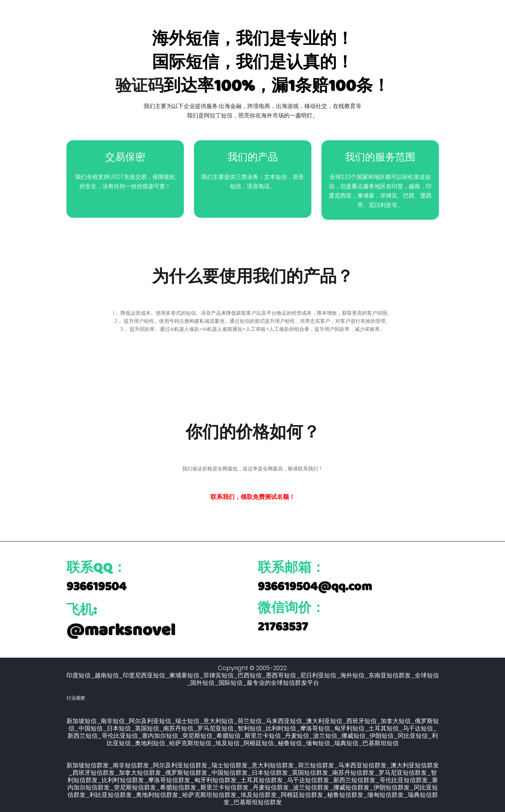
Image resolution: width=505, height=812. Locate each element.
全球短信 (427, 675)
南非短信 (113, 720)
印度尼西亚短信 (144, 675)
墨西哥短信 (281, 675)
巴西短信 (250, 675)
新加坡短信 (82, 720)
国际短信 (231, 682)
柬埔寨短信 (184, 675)
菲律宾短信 (218, 675)
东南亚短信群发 (390, 675)
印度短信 (79, 675)
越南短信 (107, 675)
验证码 (140, 86)
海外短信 (352, 675)
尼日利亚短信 (318, 675)
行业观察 (76, 697)
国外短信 (202, 682)
